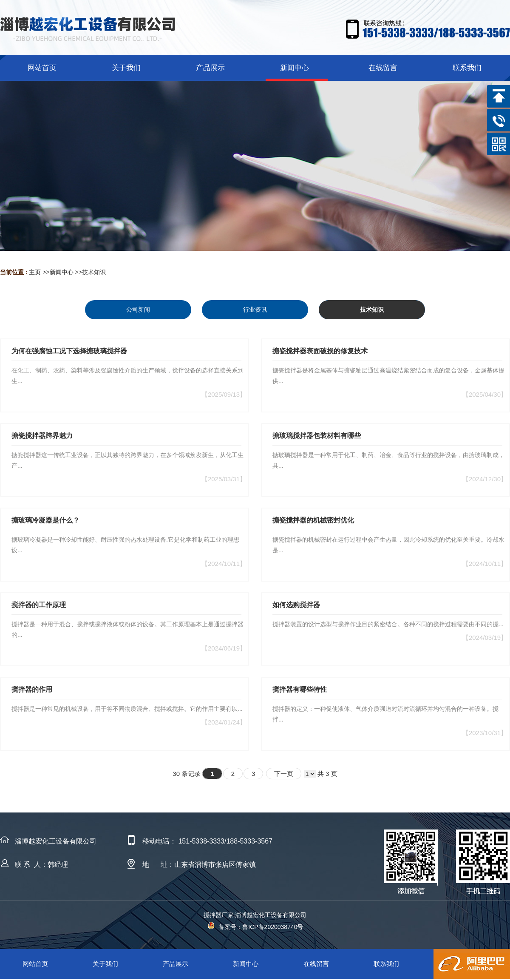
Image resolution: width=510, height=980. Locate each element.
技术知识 (94, 272)
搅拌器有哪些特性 (300, 689)
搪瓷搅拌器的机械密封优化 (313, 520)
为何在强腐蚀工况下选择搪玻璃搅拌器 (69, 351)
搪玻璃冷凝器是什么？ (45, 520)
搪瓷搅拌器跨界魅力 (42, 436)
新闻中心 (62, 272)
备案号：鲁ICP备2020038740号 (255, 927)
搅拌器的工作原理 (39, 605)
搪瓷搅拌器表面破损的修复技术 (320, 351)
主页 (35, 272)
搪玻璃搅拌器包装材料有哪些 (317, 436)
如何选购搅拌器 (296, 605)
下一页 (284, 774)
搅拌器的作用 (32, 689)
